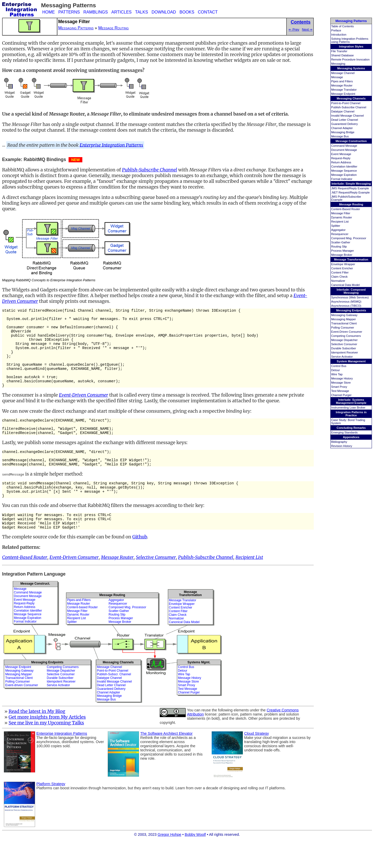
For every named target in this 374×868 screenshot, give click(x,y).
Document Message (344, 150)
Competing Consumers (346, 336)
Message (337, 77)
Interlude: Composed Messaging (351, 291)
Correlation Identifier (344, 166)
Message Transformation (351, 259)
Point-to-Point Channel (346, 103)
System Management (351, 361)
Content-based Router (82, 635)
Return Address (341, 162)
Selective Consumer (344, 344)
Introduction (339, 35)
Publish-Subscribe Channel (349, 107)
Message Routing (351, 204)
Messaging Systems (351, 68)
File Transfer (339, 51)
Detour (336, 370)
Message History (342, 378)
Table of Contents (342, 26)
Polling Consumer (343, 328)
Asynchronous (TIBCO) (346, 306)
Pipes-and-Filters (79, 627)
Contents (300, 22)
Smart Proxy (339, 387)
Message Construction (351, 141)
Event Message (341, 154)
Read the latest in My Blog (37, 739)
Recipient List (340, 222)
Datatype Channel (343, 111)
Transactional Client (344, 323)
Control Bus (339, 366)
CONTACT (208, 12)
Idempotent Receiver (345, 352)
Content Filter (340, 272)
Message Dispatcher (344, 340)
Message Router (342, 85)
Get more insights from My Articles (47, 744)
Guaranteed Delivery (345, 124)
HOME (49, 12)
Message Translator (344, 90)
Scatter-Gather (341, 242)
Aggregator (338, 230)
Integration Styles (351, 46)
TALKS (142, 12)
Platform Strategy (51, 811)
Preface (336, 30)
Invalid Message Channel (348, 116)
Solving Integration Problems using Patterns (350, 40)
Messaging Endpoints (351, 310)
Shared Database (342, 55)
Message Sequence (344, 171)
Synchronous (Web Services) (350, 297)
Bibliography (339, 442)
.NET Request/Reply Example (350, 192)
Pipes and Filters (342, 81)
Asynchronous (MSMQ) (346, 302)
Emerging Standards (344, 432)
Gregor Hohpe (169, 862)
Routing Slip (339, 246)
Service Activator (342, 357)
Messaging (338, 64)
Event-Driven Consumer (347, 332)
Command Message (344, 146)
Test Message (340, 391)
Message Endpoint (343, 94)
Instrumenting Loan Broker (348, 408)
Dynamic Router (342, 217)
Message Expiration (344, 175)
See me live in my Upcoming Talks (46, 750)
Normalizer (338, 281)
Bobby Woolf (195, 862)
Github (140, 564)
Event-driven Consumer (22, 712)
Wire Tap (337, 374)
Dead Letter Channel (345, 120)
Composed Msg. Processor (349, 238)
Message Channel (343, 73)
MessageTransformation (190, 621)
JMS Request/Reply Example (350, 188)
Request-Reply (341, 158)
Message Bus (340, 136)
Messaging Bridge (343, 132)
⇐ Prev (294, 29)
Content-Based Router (346, 209)
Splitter (336, 226)
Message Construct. (35, 611)
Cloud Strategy (256, 761)
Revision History (342, 446)
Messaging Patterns (351, 21)
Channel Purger (341, 395)
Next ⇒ (307, 29)
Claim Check (339, 277)
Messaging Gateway (344, 315)
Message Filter (341, 213)
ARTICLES (122, 12)
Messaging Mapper (343, 319)
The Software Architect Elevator (166, 761)
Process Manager (343, 251)
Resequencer (340, 234)
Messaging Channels (351, 98)
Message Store (341, 383)
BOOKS (187, 12)
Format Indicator (342, 179)
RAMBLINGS (96, 12)
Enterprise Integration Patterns (112, 145)
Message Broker (342, 255)
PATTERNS (69, 12)
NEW (75, 160)
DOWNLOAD (164, 12)
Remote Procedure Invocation (350, 59)
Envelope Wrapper (343, 264)
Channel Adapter (342, 128)
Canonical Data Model (345, 285)
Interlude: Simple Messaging (351, 184)
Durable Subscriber (344, 348)
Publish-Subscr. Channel (114, 702)
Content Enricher (342, 268)
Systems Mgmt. (199, 690)
